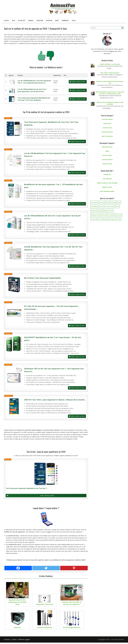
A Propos (7, 639)
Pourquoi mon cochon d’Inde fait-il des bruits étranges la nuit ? (110, 81)
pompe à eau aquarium (107, 135)
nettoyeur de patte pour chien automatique (107, 182)
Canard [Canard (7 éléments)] (102, 201)
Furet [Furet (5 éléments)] (117, 206)
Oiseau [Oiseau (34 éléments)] (104, 214)
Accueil (6, 20)
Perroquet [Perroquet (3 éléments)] (111, 214)
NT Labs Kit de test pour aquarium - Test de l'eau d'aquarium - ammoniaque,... (52, 307)
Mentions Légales (24, 639)
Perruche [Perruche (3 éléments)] (119, 214)
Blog (13, 20)
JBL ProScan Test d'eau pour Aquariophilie (42, 277)
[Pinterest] (74, 567)
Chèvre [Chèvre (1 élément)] (101, 206)
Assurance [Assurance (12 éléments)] (94, 201)
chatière (107, 150)
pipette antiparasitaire (107, 146)
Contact (14, 639)
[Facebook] (18, 567)
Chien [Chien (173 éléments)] (119, 201)
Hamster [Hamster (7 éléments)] (94, 210)
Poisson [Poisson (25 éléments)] (93, 218)
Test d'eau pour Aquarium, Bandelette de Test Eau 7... (27, 488)
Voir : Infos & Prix (79, 81)
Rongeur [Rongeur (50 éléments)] (112, 218)
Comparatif (65, 20)
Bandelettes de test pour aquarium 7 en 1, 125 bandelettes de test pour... (53, 185)
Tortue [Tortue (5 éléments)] (119, 218)
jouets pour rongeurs (107, 154)
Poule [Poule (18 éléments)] (100, 218)
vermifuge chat (107, 173)
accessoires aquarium (107, 118)
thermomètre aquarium (107, 131)
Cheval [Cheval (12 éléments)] (113, 201)
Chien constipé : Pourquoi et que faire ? (110, 72)
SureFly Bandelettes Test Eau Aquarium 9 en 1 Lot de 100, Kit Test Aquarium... (53, 247)
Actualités (21, 20)
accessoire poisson (107, 127)
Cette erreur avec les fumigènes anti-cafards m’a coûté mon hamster (110, 102)
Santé (57, 20)
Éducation (40, 20)
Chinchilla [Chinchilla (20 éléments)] (94, 206)
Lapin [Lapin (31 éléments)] (100, 210)
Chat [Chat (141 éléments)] (107, 201)
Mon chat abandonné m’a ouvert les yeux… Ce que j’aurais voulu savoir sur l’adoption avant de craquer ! (110, 92)
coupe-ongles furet (107, 178)
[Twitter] (46, 567)
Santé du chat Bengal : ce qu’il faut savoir (110, 63)
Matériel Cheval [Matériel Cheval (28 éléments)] (108, 210)
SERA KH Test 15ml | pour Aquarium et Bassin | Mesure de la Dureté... (55, 399)
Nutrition (49, 20)
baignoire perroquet (107, 163)
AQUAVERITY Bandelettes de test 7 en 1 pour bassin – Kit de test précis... (53, 338)
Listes (74, 20)
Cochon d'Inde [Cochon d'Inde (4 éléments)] (110, 206)
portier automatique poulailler (107, 190)
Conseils (31, 20)
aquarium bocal (107, 123)
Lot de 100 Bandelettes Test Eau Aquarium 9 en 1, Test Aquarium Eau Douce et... (34, 81)
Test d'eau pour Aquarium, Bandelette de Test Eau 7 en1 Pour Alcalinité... (34, 98)
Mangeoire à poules (107, 186)
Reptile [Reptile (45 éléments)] (105, 218)
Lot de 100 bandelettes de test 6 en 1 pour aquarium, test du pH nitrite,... (32, 90)
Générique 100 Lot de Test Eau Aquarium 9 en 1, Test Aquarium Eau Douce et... (54, 369)
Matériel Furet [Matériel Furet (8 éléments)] (95, 214)
